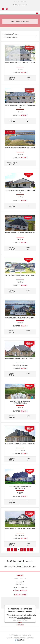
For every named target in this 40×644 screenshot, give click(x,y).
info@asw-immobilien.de (21, 5)
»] (31, 550)
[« (9, 550)
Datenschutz (20, 625)
